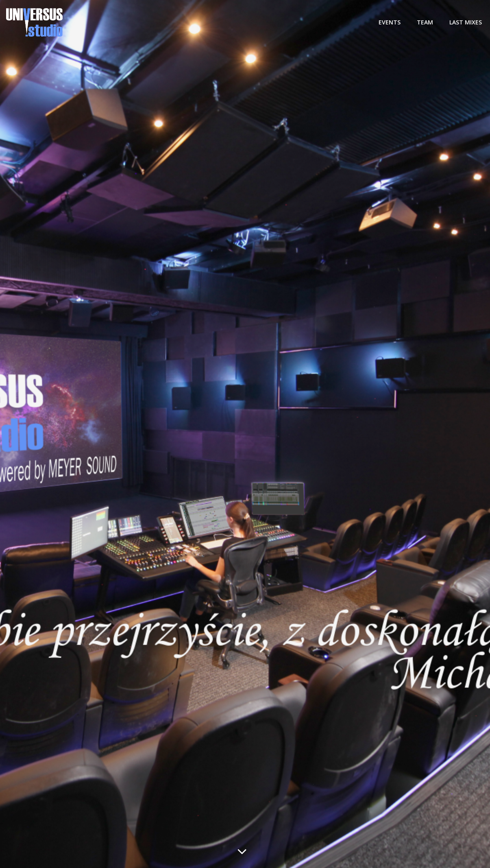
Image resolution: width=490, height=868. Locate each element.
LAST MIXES (466, 22)
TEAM (425, 22)
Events (390, 22)
